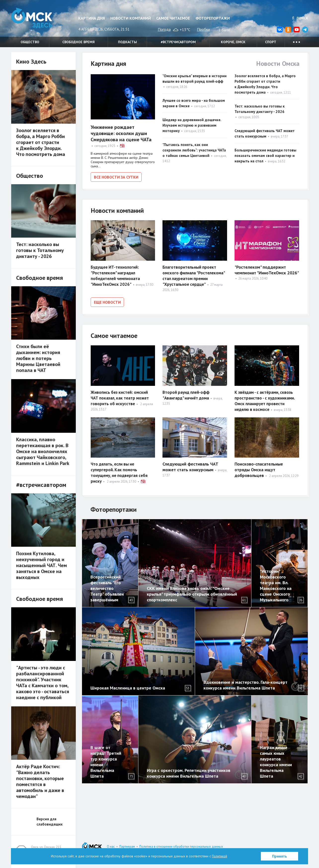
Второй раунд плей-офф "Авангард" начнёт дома (187, 393)
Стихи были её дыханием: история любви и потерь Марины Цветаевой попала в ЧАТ (38, 358)
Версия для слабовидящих (50, 822)
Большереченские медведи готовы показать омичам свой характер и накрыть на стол (265, 156)
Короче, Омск (233, 42)
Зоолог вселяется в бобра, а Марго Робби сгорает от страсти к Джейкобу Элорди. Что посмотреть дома (41, 142)
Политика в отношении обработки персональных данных (181, 847)
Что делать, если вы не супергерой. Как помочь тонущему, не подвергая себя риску (121, 471)
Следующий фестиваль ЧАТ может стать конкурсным (190, 465)
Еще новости (107, 301)
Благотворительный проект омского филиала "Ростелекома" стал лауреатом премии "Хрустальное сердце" (195, 275)
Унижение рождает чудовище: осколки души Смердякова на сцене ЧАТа (121, 133)
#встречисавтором (178, 42)
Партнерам (127, 847)
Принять (279, 856)
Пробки (203, 29)
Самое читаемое (173, 18)
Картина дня (92, 18)
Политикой (220, 856)
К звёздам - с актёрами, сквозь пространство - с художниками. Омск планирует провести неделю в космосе (266, 399)
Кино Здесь (31, 61)
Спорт (271, 42)
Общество (30, 42)
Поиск (300, 18)
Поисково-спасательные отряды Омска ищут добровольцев (259, 468)
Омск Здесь (36, 20)
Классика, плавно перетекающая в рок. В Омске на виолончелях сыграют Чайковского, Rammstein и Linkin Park (43, 451)
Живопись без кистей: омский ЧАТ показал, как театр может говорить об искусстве (121, 396)
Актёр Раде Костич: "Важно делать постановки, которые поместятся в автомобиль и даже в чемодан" (40, 781)
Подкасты (127, 42)
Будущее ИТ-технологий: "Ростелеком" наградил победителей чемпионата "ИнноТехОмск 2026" (117, 275)
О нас (111, 847)
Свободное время (79, 42)
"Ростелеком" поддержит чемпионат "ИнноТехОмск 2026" (267, 269)
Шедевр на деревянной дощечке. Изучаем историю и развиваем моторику (192, 125)
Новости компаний (131, 18)
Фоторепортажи (213, 18)
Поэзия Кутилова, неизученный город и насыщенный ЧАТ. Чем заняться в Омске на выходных (41, 565)
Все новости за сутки (116, 177)
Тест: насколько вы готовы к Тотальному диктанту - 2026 (40, 250)
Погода (164, 29)
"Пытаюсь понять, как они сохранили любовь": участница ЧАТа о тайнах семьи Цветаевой (194, 150)
